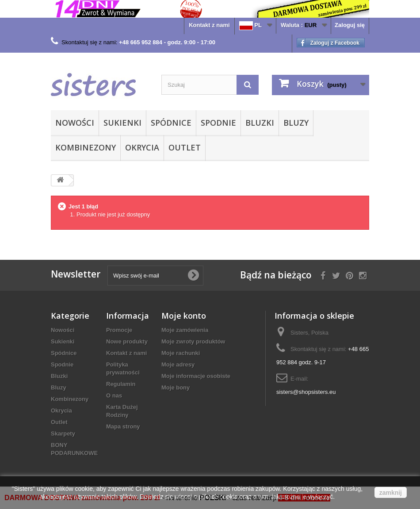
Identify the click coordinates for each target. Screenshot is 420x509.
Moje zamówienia (185, 330)
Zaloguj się (350, 25)
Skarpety (63, 434)
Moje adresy (178, 364)
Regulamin (121, 384)
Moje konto (184, 316)
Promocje (119, 330)
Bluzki (260, 123)
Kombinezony (86, 147)
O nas (114, 395)
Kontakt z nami (209, 25)
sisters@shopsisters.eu (306, 392)
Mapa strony (123, 426)
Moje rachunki (181, 353)
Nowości (75, 123)
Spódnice (171, 123)
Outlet (185, 147)
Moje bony (176, 388)
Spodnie (218, 123)
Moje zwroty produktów (193, 341)
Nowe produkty (127, 341)
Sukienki (122, 123)
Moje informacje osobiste (196, 376)
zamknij (391, 493)
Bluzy (296, 123)
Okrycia (142, 147)
